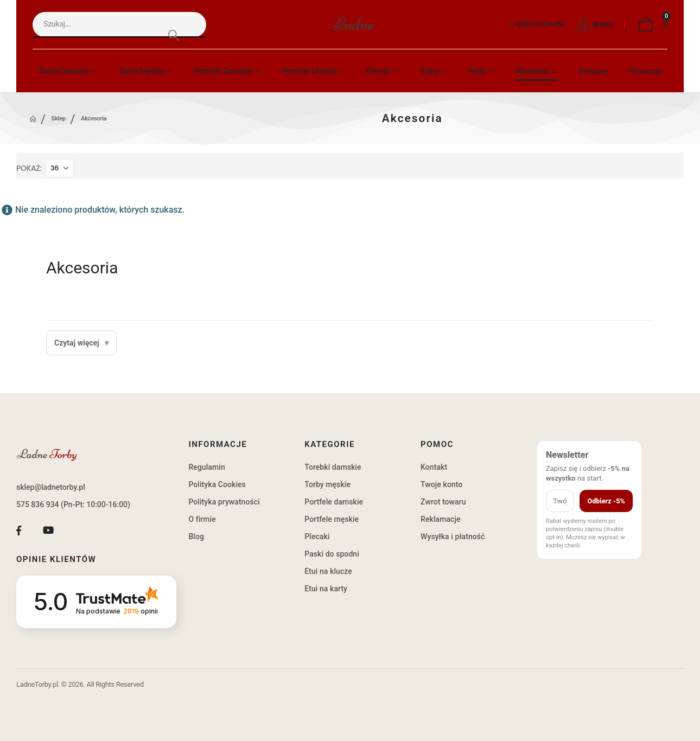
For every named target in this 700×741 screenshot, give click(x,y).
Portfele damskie (223, 71)
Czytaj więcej (77, 343)
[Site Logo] (373, 25)
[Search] (173, 35)
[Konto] (594, 25)
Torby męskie (142, 71)
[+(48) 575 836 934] (537, 25)
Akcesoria (532, 71)
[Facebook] (19, 531)
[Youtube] (49, 531)
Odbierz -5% (606, 501)
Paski (477, 71)
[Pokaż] (59, 168)
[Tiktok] (78, 531)
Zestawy (593, 71)
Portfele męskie (309, 71)
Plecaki (378, 71)
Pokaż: (29, 168)
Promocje (645, 71)
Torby (429, 71)
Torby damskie (64, 71)
